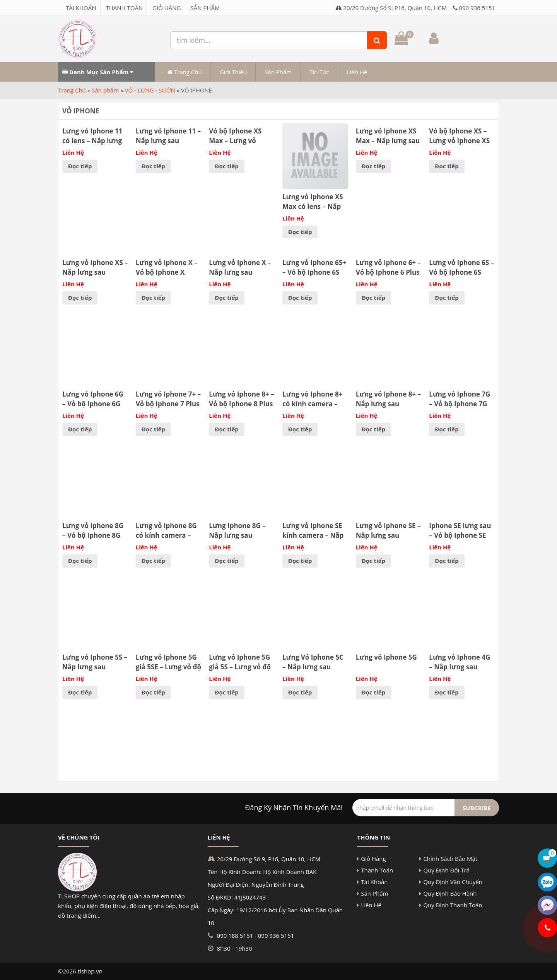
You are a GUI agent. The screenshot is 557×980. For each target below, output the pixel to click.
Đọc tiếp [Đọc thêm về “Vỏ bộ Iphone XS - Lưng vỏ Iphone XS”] (447, 166)
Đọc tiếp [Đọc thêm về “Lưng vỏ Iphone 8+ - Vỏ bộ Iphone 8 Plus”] (226, 429)
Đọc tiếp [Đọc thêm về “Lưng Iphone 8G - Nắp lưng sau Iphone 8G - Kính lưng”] (226, 561)
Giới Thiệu (233, 72)
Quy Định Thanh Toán (453, 905)
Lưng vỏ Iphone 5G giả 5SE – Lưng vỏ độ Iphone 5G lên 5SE (168, 667)
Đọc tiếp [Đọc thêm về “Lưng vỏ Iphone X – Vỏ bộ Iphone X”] (153, 298)
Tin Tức (319, 72)
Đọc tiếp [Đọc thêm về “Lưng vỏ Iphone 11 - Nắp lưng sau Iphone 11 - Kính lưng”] (153, 166)
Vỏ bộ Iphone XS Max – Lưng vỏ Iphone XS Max (235, 141)
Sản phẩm (105, 90)
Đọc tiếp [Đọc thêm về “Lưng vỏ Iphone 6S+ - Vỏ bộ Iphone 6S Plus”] (300, 298)
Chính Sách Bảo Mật (450, 859)
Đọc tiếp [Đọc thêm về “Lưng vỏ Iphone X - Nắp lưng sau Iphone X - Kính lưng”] (226, 298)
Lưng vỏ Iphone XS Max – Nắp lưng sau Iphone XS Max (388, 141)
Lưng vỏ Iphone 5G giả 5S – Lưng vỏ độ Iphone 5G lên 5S (240, 667)
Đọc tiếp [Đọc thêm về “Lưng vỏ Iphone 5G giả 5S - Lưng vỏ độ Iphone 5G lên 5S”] (226, 692)
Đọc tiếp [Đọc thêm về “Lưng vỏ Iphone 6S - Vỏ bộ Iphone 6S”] (447, 298)
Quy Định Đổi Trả (446, 870)
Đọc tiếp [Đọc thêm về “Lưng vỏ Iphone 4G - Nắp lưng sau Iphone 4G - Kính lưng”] (447, 692)
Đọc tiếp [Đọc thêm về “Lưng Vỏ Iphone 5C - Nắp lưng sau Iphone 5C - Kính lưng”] (300, 692)
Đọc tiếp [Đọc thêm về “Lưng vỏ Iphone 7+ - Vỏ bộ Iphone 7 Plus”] (153, 429)
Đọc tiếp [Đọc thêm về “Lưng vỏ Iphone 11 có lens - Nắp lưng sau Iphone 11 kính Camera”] (80, 166)
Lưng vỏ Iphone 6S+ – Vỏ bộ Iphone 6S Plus (314, 272)
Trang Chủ (185, 72)
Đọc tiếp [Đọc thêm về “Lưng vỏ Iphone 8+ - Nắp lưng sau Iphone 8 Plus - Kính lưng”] (373, 429)
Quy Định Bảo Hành (450, 893)
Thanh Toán (124, 8)
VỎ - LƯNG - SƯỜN (150, 90)
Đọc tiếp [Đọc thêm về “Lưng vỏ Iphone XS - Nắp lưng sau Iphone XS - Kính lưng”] (80, 298)
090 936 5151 (477, 8)
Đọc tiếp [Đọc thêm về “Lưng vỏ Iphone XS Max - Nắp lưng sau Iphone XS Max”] (373, 166)
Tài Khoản (81, 8)
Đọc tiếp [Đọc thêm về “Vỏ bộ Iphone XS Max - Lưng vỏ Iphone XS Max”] (226, 166)
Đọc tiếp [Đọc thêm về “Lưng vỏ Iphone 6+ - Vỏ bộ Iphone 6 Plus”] (373, 298)
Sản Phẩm (205, 8)
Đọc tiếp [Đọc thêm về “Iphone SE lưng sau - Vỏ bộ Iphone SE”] (447, 561)
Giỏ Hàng (167, 8)
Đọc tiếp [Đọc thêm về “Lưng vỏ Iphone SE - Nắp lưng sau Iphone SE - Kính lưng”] (373, 561)
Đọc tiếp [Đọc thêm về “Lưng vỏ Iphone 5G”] (373, 692)
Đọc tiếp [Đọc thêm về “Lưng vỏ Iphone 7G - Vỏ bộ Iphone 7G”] (447, 429)
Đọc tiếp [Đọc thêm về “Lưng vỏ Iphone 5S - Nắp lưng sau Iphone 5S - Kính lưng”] (80, 692)
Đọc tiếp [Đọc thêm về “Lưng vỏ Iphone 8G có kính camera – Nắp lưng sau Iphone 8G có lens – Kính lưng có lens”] (153, 561)
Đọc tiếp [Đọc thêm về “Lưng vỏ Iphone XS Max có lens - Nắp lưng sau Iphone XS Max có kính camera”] (300, 232)
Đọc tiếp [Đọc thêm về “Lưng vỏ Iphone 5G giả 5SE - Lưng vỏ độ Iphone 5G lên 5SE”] (153, 692)
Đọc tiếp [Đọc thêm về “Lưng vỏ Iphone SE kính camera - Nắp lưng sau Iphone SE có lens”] (300, 561)
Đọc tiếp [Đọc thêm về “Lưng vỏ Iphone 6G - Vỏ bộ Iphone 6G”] (80, 429)
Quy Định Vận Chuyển (453, 882)
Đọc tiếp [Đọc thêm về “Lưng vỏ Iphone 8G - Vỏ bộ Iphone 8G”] (80, 561)
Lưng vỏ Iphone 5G (386, 657)
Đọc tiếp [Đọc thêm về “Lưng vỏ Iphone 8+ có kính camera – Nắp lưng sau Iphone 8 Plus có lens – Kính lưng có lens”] (300, 429)
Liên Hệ (357, 72)
